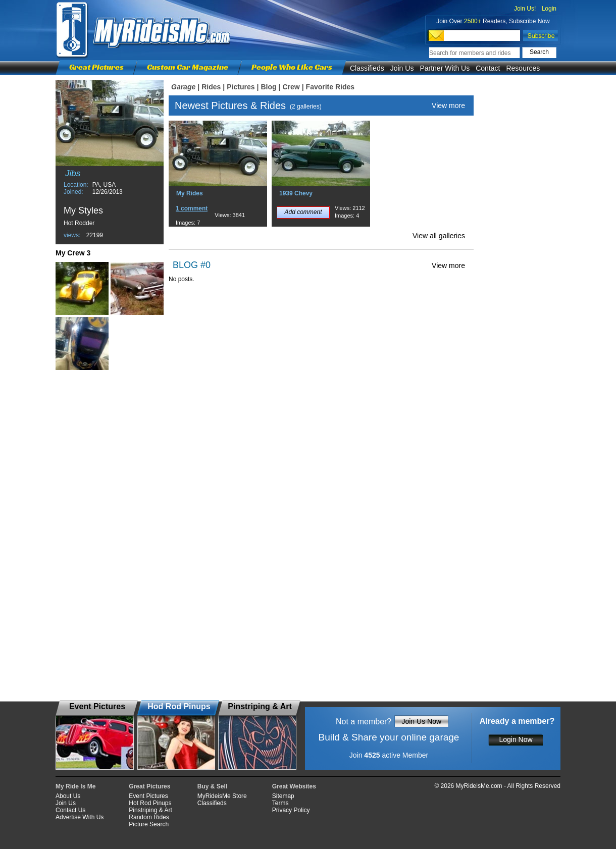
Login (549, 9)
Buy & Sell (212, 786)
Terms (280, 803)
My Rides (190, 193)
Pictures (241, 87)
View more (448, 105)
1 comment (192, 208)
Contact (488, 68)
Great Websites (294, 786)
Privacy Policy (291, 810)
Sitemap (283, 796)
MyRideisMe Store (222, 796)
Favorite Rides (330, 87)
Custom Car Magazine (188, 67)
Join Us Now (421, 721)
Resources (523, 68)
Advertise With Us (80, 817)
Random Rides (149, 817)
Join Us (402, 68)
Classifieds (367, 68)
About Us (68, 796)
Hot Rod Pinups (150, 803)
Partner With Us (445, 68)
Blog (268, 87)
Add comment (303, 212)
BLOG (185, 265)
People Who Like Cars (292, 67)
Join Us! (525, 9)
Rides (211, 87)
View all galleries (439, 236)
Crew (291, 87)
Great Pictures (96, 67)
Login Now (516, 739)
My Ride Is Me (75, 786)
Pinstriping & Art (150, 810)
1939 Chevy (296, 193)
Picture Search (149, 824)
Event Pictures (148, 796)
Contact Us (70, 810)
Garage (183, 87)
